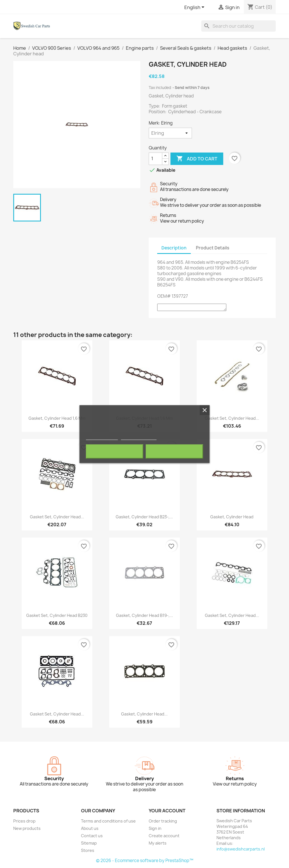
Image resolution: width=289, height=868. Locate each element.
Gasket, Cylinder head (232, 517)
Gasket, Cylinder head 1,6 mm (57, 418)
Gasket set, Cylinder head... (232, 418)
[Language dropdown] (195, 8)
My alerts (158, 843)
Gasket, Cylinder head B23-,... (144, 517)
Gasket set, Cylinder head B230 (57, 615)
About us (90, 828)
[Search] (238, 26)
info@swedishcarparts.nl (241, 849)
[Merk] (170, 133)
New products (27, 828)
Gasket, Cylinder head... (144, 714)
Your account (167, 811)
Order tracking (163, 821)
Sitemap (89, 843)
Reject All (115, 451)
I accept (174, 451)
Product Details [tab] (213, 248)
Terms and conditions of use (108, 821)
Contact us (92, 836)
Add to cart (197, 159)
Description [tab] (174, 248)
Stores (88, 850)
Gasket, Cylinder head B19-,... (144, 615)
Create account (164, 836)
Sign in (155, 828)
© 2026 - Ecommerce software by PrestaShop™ (145, 861)
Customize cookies (139, 437)
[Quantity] (156, 159)
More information (102, 437)
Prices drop (24, 821)
